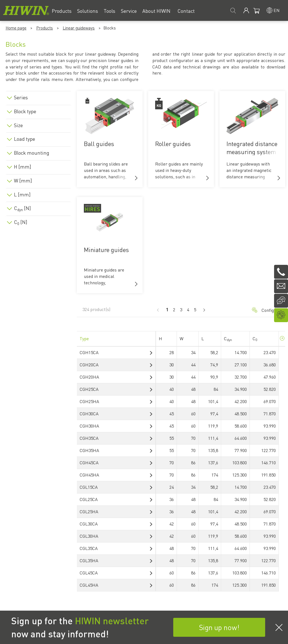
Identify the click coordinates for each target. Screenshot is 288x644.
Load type (25, 139)
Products (45, 28)
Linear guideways (79, 28)
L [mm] (22, 194)
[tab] (38, 96)
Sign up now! (219, 627)
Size (18, 125)
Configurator (266, 310)
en (277, 10)
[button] (136, 178)
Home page (16, 28)
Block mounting (32, 153)
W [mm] (23, 181)
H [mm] (23, 167)
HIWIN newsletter (112, 621)
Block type (25, 111)
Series (21, 97)
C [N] (22, 208)
